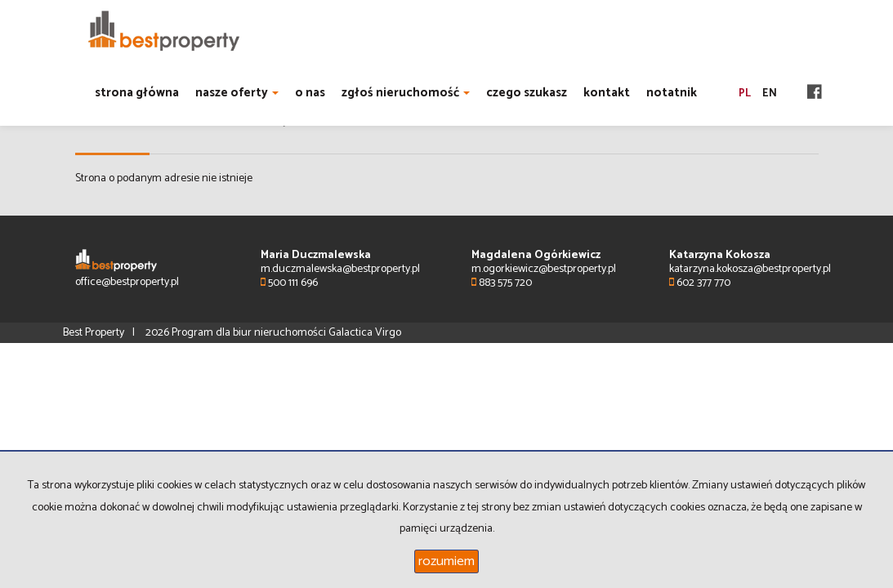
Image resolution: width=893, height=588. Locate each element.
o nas (310, 93)
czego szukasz (527, 93)
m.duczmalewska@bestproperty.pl (340, 269)
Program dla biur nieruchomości (250, 333)
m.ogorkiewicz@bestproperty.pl (544, 269)
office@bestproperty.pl (127, 282)
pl (745, 94)
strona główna (137, 93)
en (770, 94)
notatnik (672, 93)
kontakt (607, 93)
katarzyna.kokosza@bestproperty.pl (750, 269)
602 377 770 (700, 283)
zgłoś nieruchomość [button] (406, 93)
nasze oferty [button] (237, 93)
